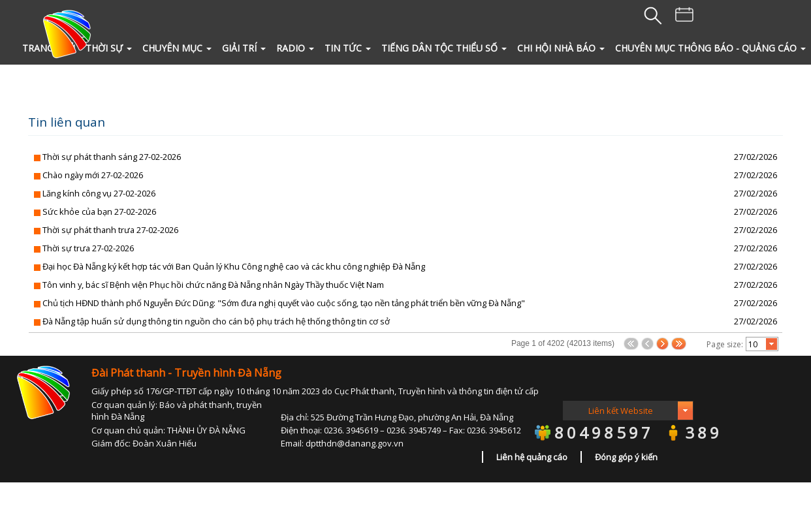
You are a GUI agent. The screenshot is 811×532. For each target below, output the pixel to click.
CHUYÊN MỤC (177, 48)
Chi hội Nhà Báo (561, 48)
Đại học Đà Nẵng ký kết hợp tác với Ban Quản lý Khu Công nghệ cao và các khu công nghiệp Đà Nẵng (234, 266)
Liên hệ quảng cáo (532, 457)
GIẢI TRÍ (244, 48)
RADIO (295, 48)
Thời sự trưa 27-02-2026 (88, 248)
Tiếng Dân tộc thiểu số (444, 48)
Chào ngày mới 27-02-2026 (93, 175)
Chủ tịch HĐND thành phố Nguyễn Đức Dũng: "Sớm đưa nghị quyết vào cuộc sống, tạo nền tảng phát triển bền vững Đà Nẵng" (284, 303)
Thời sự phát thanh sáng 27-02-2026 (112, 157)
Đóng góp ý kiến (626, 457)
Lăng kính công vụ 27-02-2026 (99, 193)
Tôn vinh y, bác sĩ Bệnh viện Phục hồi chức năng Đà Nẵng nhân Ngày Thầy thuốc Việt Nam (213, 285)
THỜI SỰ (109, 48)
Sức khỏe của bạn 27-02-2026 (99, 211)
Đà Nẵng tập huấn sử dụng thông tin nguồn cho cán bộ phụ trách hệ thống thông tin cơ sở (216, 321)
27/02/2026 (755, 157)
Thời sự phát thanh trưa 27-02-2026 (110, 230)
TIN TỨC (348, 48)
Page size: (725, 344)
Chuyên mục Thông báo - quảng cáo (710, 48)
